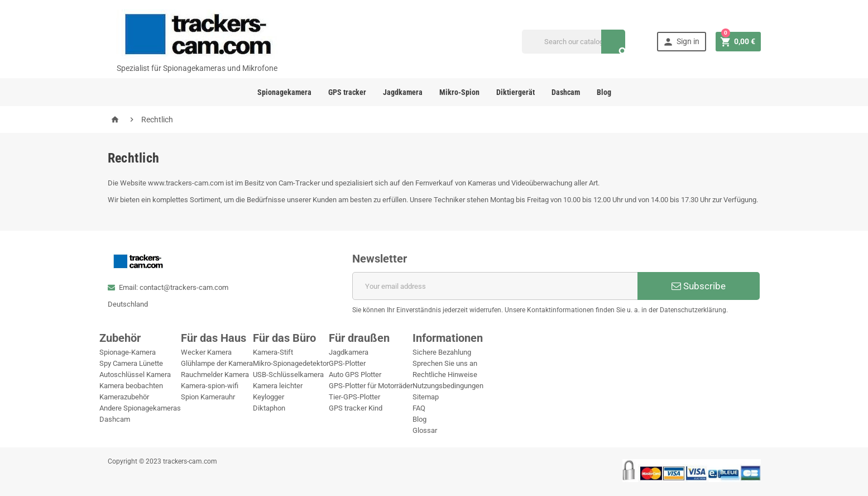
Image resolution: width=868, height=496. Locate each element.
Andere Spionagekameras (140, 408)
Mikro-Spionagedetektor (291, 363)
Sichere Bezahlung (442, 352)
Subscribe (699, 286)
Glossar (425, 430)
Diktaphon (269, 408)
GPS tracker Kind (356, 408)
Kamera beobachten (131, 386)
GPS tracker (347, 92)
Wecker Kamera (206, 352)
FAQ (419, 408)
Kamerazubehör (124, 397)
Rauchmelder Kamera (215, 375)
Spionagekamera (284, 92)
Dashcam (566, 92)
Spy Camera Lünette (131, 363)
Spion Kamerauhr (208, 397)
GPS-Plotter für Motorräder (371, 386)
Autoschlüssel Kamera (135, 375)
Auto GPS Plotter (355, 375)
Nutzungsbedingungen (448, 386)
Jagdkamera (403, 92)
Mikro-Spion (459, 92)
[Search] (574, 42)
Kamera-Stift (273, 352)
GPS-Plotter (347, 363)
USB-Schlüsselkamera (288, 375)
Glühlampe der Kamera (217, 363)
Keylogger (268, 397)
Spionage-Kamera (128, 352)
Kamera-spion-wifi (210, 386)
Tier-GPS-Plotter (354, 397)
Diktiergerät (515, 92)
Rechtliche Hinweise (445, 375)
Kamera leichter (278, 386)
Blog (604, 92)
